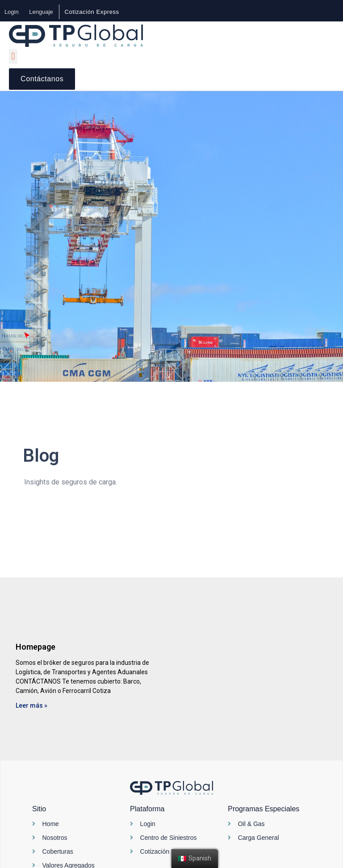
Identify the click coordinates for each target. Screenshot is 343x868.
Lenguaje (42, 12)
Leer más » (31, 705)
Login (12, 12)
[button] (92, 12)
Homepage (36, 647)
